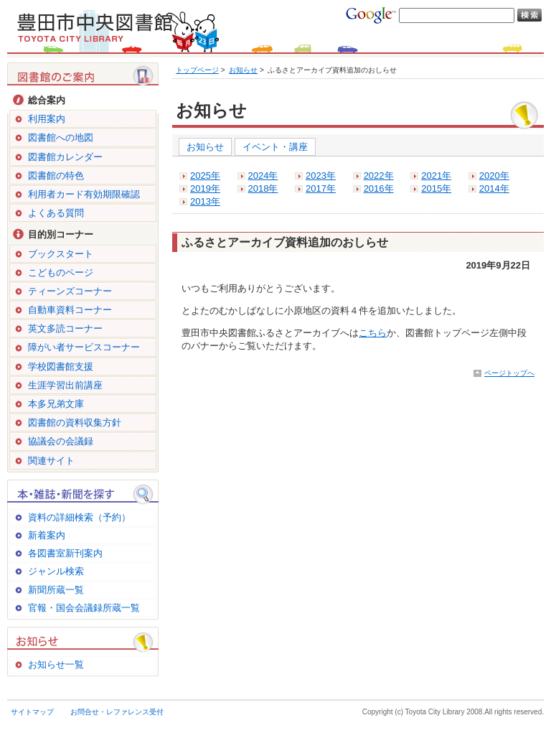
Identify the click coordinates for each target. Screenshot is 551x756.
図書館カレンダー (65, 157)
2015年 (436, 188)
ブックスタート (61, 254)
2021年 (436, 176)
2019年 (205, 188)
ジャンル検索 (56, 571)
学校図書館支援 (61, 367)
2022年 (379, 176)
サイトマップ (32, 712)
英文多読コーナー (65, 328)
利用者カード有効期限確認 (84, 194)
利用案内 (47, 119)
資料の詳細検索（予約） (79, 517)
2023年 (321, 176)
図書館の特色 (56, 176)
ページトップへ (509, 373)
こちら (373, 333)
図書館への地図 (61, 137)
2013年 (205, 201)
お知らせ (243, 70)
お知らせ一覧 (56, 664)
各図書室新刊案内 (65, 553)
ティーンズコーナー (70, 291)
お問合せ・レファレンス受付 (117, 712)
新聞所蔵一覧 (56, 590)
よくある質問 (56, 213)
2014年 (494, 188)
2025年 (205, 176)
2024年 (263, 176)
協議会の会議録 (61, 441)
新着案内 (47, 535)
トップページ (197, 70)
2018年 (263, 188)
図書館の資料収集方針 (75, 423)
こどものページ (61, 272)
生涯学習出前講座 (65, 385)
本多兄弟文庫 (56, 404)
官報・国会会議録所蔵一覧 (84, 608)
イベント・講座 (275, 147)
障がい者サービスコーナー (84, 347)
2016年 (379, 188)
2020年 (494, 176)
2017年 (321, 188)
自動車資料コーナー (70, 310)
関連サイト (51, 461)
